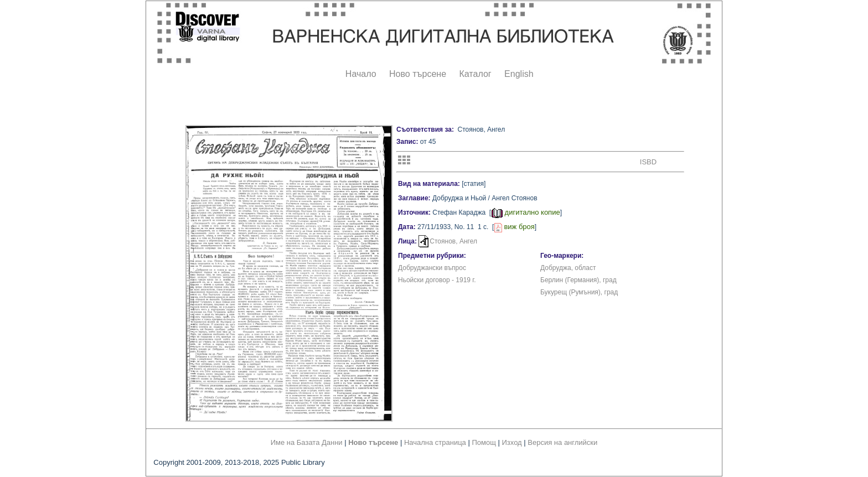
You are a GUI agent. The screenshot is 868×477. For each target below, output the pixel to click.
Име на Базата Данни (307, 442)
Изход (512, 442)
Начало (361, 74)
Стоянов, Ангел (453, 241)
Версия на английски (562, 442)
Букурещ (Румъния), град (579, 292)
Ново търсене (418, 74)
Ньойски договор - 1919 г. (437, 280)
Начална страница (435, 442)
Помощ (484, 442)
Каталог (475, 74)
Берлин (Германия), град (578, 280)
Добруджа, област (568, 268)
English (519, 74)
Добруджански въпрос (432, 268)
